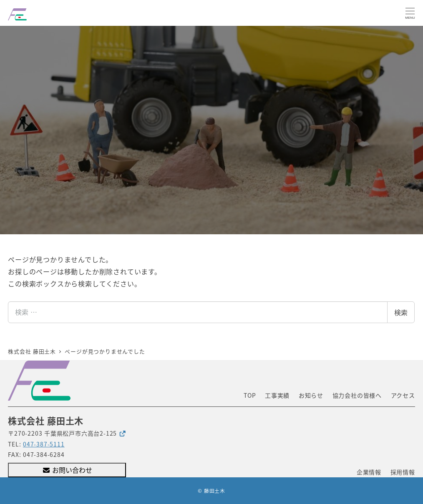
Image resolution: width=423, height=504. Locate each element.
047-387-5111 (44, 444)
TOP (250, 395)
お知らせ (311, 395)
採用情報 (403, 472)
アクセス (403, 395)
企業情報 (369, 472)
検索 (401, 312)
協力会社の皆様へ (357, 395)
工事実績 (277, 395)
